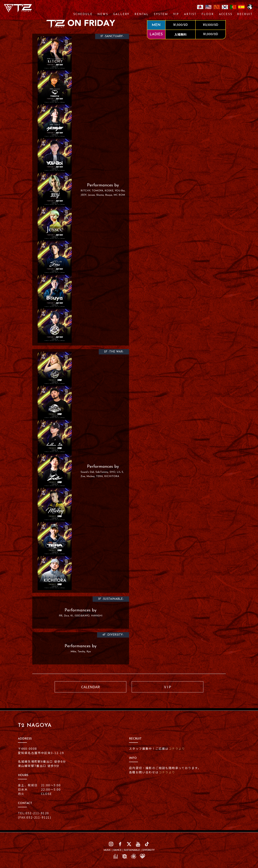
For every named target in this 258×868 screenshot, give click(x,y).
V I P (168, 687)
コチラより (177, 748)
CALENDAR (90, 687)
